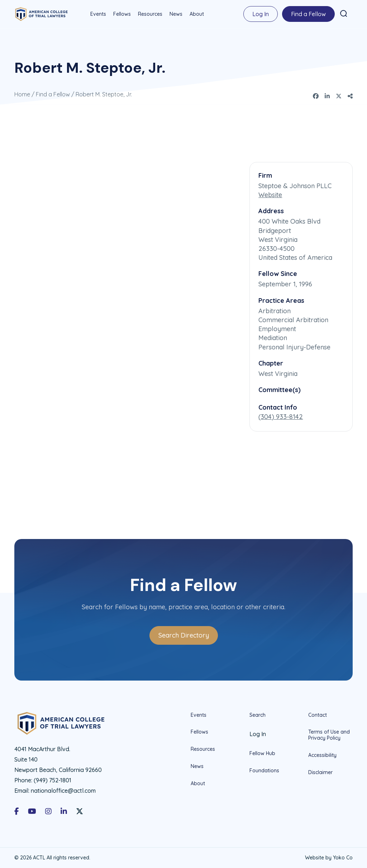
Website (270, 194)
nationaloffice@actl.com (63, 790)
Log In (260, 14)
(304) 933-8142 (281, 416)
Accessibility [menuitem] (322, 755)
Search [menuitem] (258, 714)
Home (22, 94)
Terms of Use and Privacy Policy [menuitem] (329, 735)
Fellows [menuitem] (122, 14)
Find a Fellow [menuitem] (308, 14)
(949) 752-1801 (53, 780)
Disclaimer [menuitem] (320, 772)
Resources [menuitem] (150, 14)
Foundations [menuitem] (264, 770)
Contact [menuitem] (318, 714)
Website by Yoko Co (329, 857)
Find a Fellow (53, 94)
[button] (343, 14)
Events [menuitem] (98, 14)
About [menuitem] (196, 14)
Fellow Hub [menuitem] (262, 753)
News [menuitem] (176, 14)
